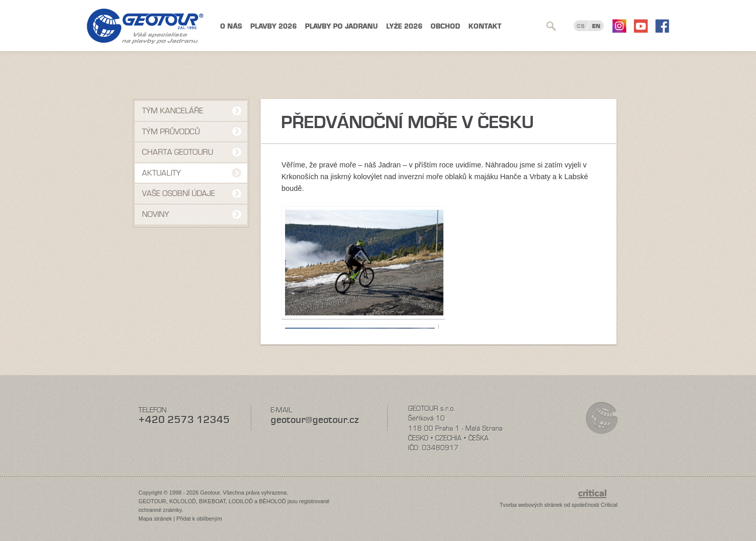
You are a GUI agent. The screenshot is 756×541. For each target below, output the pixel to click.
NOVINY (156, 214)
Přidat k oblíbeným (199, 519)
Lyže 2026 (404, 26)
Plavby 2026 (274, 26)
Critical (609, 505)
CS (581, 26)
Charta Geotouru (178, 152)
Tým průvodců (171, 132)
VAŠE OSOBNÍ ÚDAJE (179, 193)
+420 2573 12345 (184, 420)
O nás (231, 26)
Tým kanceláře (173, 111)
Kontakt (485, 26)
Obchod (445, 26)
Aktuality (161, 173)
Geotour (145, 26)
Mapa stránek (155, 519)
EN (596, 26)
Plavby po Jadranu (341, 26)
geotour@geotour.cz (315, 420)
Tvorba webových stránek (531, 505)
